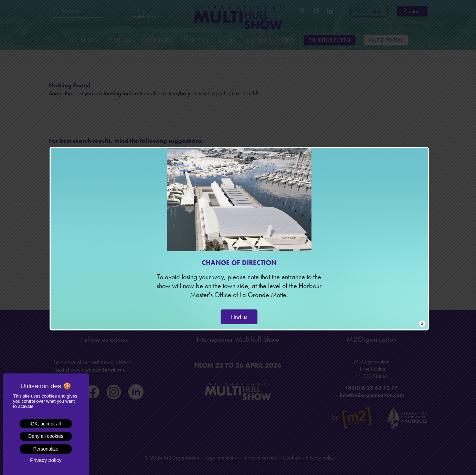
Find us (239, 317)
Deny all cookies (46, 436)
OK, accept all (46, 424)
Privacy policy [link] (46, 460)
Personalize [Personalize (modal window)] (46, 449)
